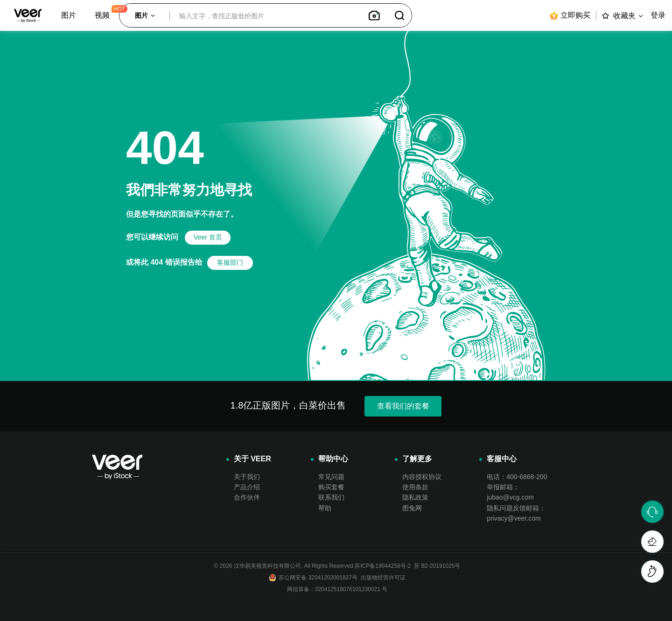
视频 (102, 15)
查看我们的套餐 (403, 406)
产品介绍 (247, 487)
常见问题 (331, 477)
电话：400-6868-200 (517, 477)
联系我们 (331, 497)
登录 (658, 15)
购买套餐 (331, 487)
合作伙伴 (247, 497)
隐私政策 (415, 497)
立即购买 (570, 15)
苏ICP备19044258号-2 (383, 566)
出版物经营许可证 (381, 578)
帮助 (325, 508)
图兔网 (412, 508)
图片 (69, 15)
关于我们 (247, 477)
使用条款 (415, 487)
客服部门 (230, 262)
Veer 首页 (208, 237)
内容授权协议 (422, 477)
